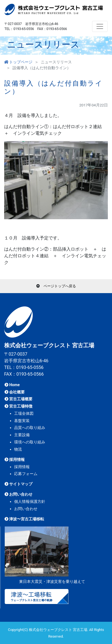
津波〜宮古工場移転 (24, 519)
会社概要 (15, 392)
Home (12, 385)
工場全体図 (24, 413)
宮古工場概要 (18, 399)
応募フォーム (26, 474)
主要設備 (22, 435)
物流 (18, 449)
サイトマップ (18, 484)
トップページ (18, 62)
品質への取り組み (30, 428)
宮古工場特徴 (18, 406)
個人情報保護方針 (30, 501)
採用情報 (15, 460)
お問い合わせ (18, 494)
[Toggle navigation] (100, 26)
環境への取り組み (30, 442)
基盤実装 (22, 421)
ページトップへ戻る (60, 286)
